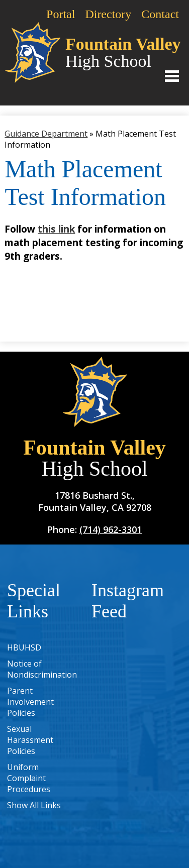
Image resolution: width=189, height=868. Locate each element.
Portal (61, 14)
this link (56, 229)
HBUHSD (24, 647)
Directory (108, 14)
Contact (160, 14)
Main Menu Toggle (172, 76)
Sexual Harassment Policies (30, 740)
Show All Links (34, 805)
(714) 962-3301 (111, 529)
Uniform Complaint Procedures (29, 778)
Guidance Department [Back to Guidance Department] (46, 134)
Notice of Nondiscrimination (42, 669)
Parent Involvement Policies (30, 702)
